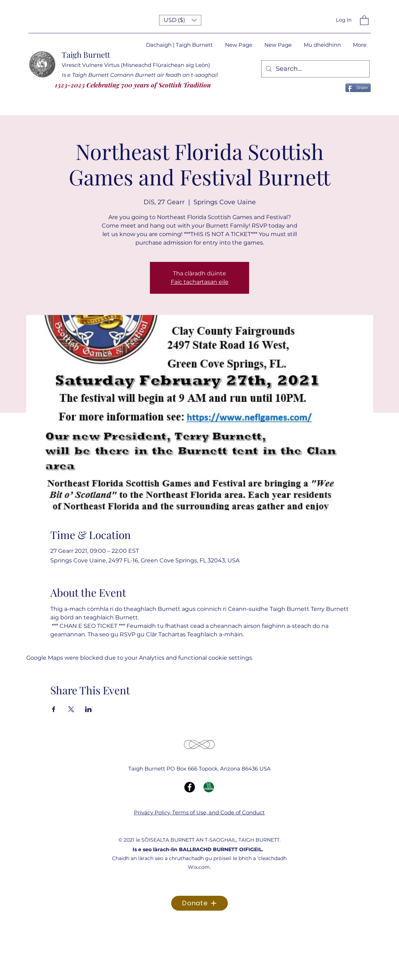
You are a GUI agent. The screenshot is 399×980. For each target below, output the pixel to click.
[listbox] (180, 20)
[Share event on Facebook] (54, 709)
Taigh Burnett (86, 55)
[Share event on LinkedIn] (88, 709)
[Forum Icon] (209, 787)
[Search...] (315, 69)
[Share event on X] (71, 709)
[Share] (358, 88)
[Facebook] (190, 787)
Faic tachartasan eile (200, 282)
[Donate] (199, 903)
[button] (180, 20)
